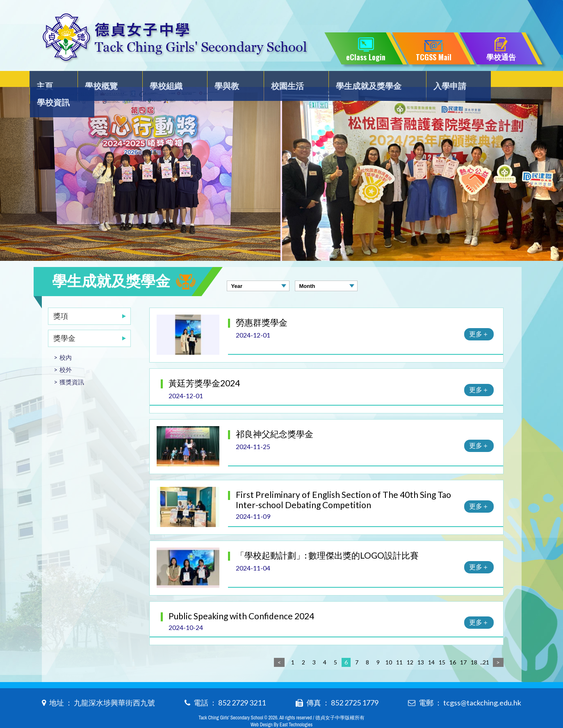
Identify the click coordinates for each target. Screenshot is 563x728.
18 (474, 646)
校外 (66, 353)
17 (463, 646)
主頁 (51, 81)
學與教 (221, 81)
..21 (485, 646)
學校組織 (164, 81)
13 (421, 646)
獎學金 (64, 322)
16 (453, 646)
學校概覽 (103, 81)
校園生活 (277, 81)
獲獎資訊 (72, 365)
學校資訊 (497, 81)
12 (410, 646)
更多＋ (479, 317)
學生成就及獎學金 (356, 81)
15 (442, 646)
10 (389, 646)
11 (399, 646)
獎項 (61, 299)
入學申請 (435, 81)
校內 (66, 341)
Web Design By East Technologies (281, 708)
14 (431, 646)
